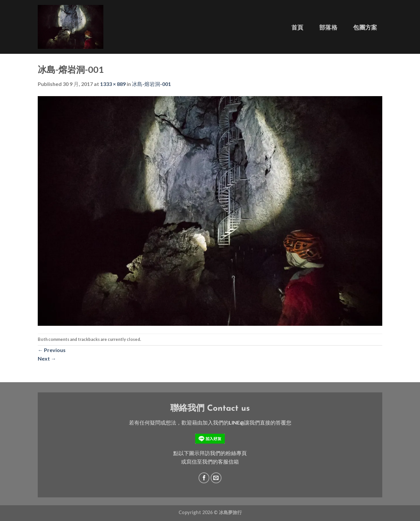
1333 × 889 (113, 84)
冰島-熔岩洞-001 (151, 84)
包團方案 (365, 27)
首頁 (297, 27)
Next (47, 358)
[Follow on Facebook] (204, 478)
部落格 (328, 27)
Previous (52, 350)
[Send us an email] (216, 478)
